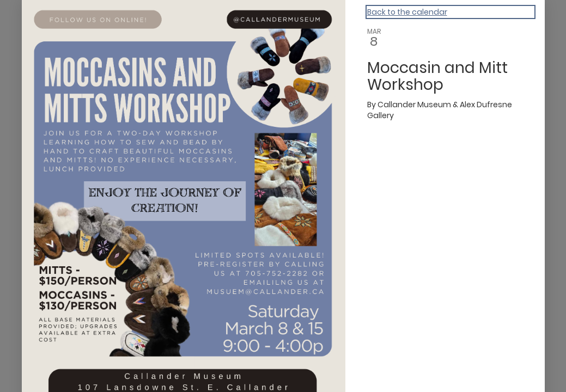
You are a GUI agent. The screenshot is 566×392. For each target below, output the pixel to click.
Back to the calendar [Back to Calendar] (407, 12)
